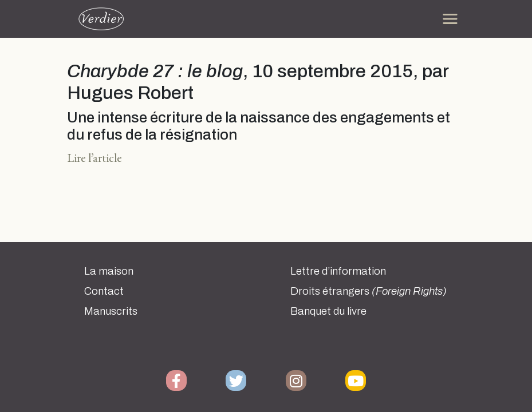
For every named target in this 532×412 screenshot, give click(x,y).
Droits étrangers (369, 291)
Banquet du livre (328, 311)
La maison (109, 271)
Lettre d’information (338, 271)
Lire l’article (94, 158)
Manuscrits (111, 311)
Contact (104, 291)
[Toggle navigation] (450, 19)
